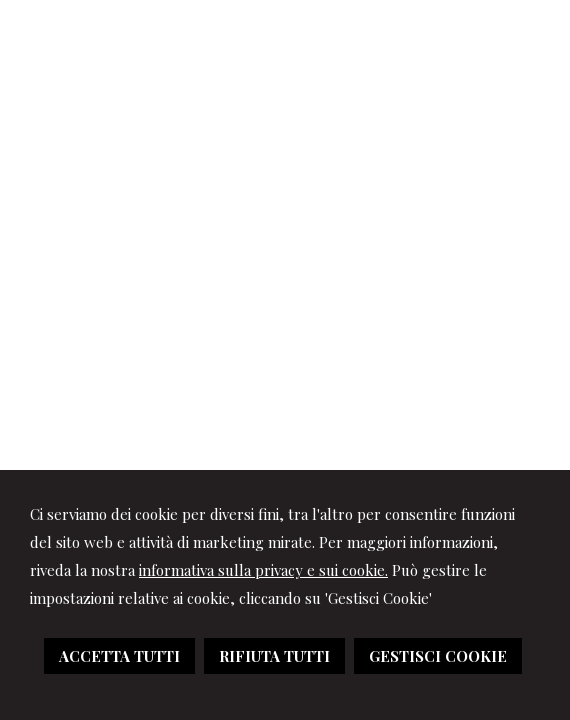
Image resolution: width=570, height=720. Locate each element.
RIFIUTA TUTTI (274, 656)
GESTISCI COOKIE (438, 656)
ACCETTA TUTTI (119, 656)
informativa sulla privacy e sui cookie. (263, 570)
